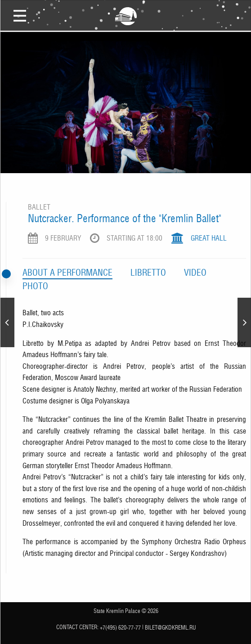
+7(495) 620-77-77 (120, 628)
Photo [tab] (35, 286)
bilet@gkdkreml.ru (170, 628)
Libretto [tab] (148, 273)
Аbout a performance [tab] (67, 273)
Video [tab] (195, 273)
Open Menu (20, 15)
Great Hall (209, 238)
